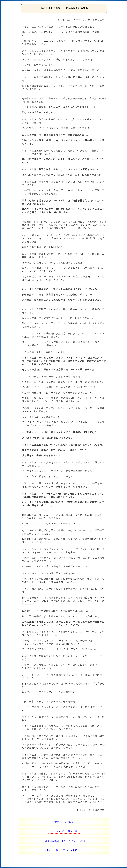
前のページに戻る (64, 822)
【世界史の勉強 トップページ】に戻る (64, 841)
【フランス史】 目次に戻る (64, 831)
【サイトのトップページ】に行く (64, 850)
